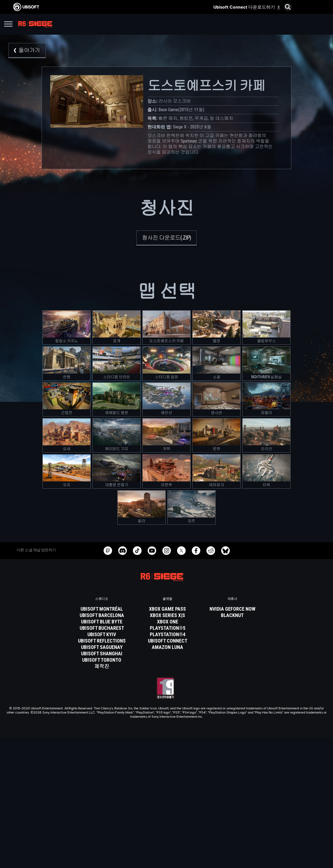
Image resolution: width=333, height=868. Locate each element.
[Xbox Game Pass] (168, 609)
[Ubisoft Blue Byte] (102, 622)
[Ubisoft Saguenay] (102, 647)
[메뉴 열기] (8, 25)
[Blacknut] (232, 615)
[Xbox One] (168, 622)
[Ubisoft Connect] (167, 795)
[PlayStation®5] (168, 628)
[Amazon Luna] (168, 647)
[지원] (167, 815)
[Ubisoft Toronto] (102, 660)
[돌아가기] (27, 51)
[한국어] (167, 741)
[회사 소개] (167, 801)
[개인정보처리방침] (167, 836)
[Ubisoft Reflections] (102, 641)
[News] (167, 808)
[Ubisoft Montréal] (102, 609)
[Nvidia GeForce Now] (232, 609)
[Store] (167, 788)
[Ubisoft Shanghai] (102, 654)
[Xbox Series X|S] (168, 615)
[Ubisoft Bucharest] (102, 628)
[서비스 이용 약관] (167, 843)
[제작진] (102, 666)
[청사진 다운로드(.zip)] (167, 238)
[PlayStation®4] (168, 634)
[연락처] (167, 828)
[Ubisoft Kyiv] (102, 634)
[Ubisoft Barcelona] (102, 615)
